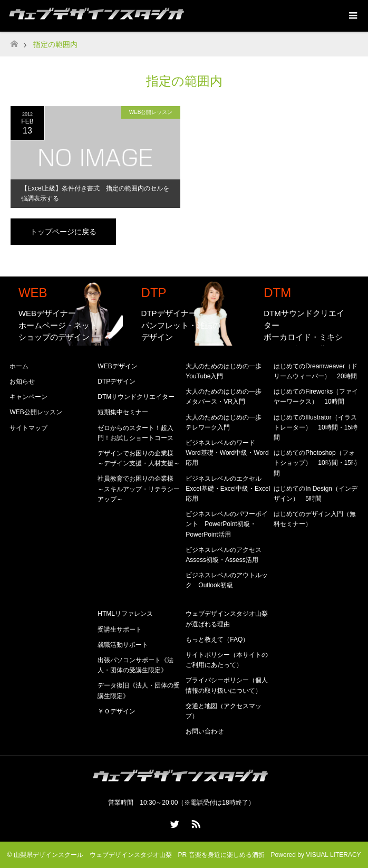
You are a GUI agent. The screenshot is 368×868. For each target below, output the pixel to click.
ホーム (19, 366)
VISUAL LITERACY (333, 855)
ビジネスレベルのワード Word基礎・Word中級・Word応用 (227, 453)
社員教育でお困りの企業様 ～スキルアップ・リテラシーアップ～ (139, 489)
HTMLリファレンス (125, 614)
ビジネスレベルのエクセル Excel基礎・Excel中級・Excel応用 (228, 489)
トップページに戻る (63, 232)
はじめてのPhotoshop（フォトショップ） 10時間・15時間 (316, 463)
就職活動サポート (123, 645)
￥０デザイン (117, 711)
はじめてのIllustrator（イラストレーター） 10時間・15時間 (316, 427)
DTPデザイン (117, 381)
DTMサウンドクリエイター (136, 397)
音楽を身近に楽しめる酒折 (227, 855)
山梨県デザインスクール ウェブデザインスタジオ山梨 (93, 855)
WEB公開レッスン (151, 112)
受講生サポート (120, 629)
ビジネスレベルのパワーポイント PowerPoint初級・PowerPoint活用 (227, 524)
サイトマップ (28, 428)
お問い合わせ (205, 731)
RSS (195, 822)
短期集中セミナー (123, 412)
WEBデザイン (117, 366)
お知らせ (22, 381)
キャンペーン (28, 397)
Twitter (173, 822)
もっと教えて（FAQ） (217, 640)
